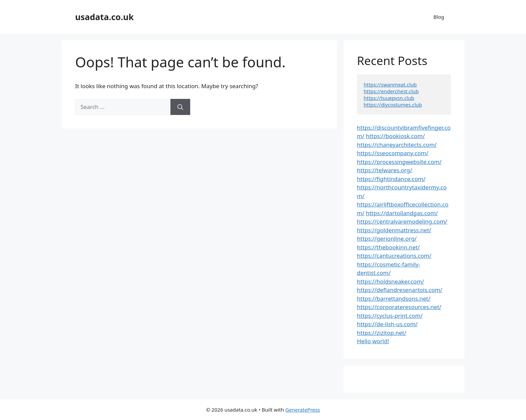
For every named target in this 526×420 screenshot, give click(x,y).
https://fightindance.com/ (391, 179)
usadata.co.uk (104, 17)
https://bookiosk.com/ (396, 136)
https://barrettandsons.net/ (394, 298)
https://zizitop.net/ (382, 333)
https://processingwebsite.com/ (399, 162)
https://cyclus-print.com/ (390, 316)
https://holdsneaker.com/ (390, 281)
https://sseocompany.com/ (393, 153)
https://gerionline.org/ (387, 238)
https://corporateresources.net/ (399, 307)
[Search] (180, 107)
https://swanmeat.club (390, 84)
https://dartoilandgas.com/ (402, 213)
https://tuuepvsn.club (389, 98)
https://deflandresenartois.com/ (400, 290)
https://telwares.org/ (384, 170)
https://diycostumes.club (393, 105)
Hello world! (373, 341)
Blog (439, 17)
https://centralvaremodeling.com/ (402, 221)
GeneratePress (303, 410)
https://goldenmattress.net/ (394, 230)
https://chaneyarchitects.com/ (397, 145)
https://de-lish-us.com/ (387, 324)
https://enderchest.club (391, 91)
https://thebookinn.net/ (388, 247)
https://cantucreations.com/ (394, 256)
